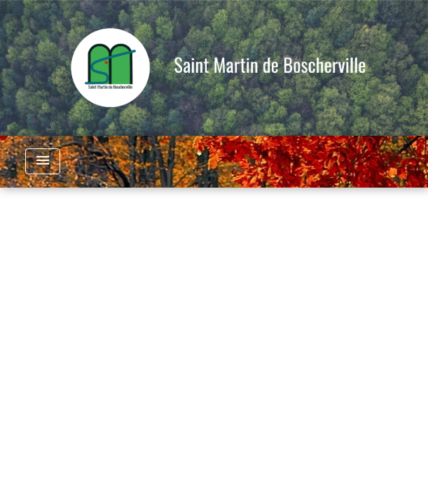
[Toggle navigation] (43, 161)
